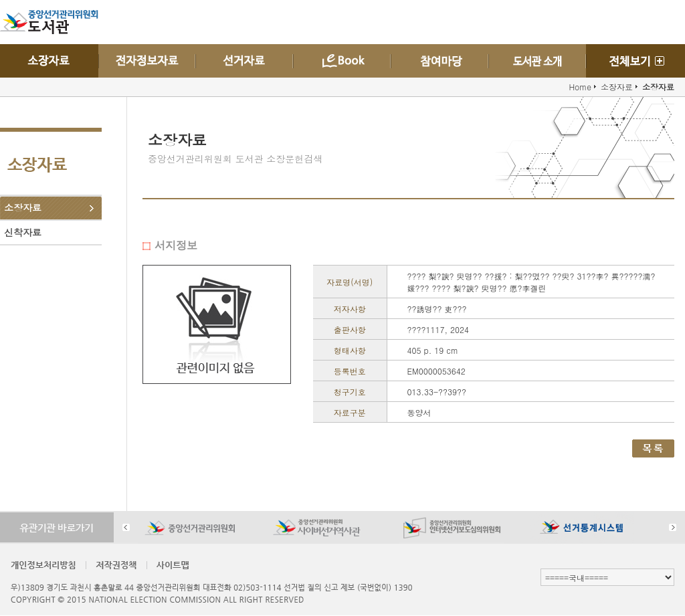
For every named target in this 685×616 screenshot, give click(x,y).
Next (673, 527)
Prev (126, 527)
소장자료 (23, 207)
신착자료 (23, 232)
